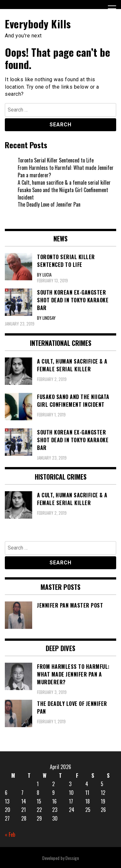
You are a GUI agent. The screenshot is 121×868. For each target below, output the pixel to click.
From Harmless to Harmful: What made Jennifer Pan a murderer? (66, 171)
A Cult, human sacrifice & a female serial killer (64, 182)
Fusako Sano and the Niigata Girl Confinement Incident (63, 194)
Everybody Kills (38, 24)
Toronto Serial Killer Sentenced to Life (56, 160)
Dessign (72, 858)
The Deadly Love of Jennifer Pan (49, 204)
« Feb (10, 834)
